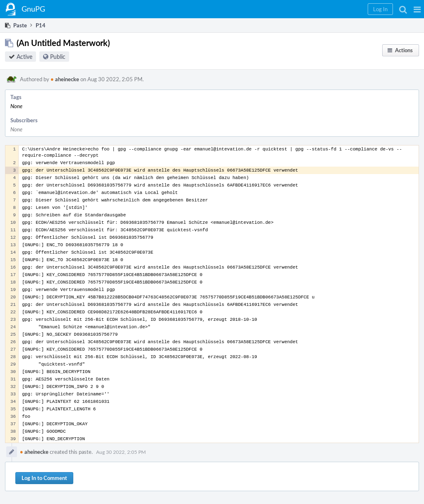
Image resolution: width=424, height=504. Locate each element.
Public (58, 57)
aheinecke (65, 79)
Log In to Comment (44, 478)
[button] (417, 9)
